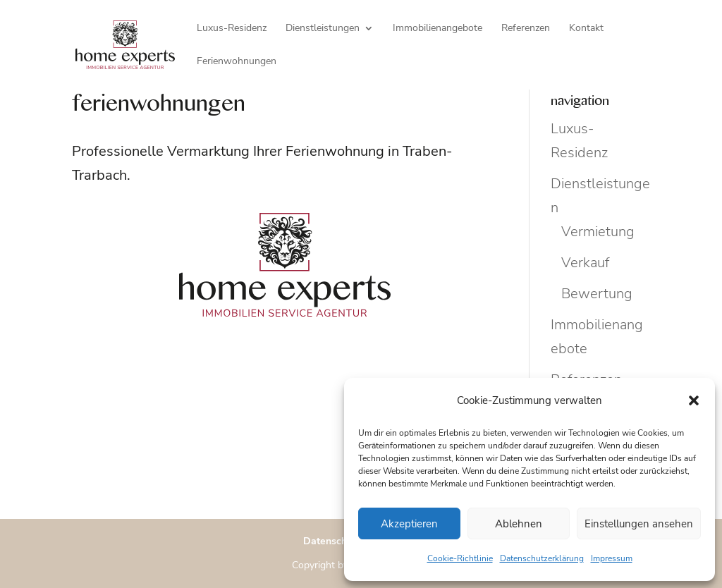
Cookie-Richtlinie (460, 558)
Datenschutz (332, 541)
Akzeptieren (409, 524)
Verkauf (585, 263)
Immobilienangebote (438, 29)
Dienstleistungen (323, 29)
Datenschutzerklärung (542, 558)
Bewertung (597, 294)
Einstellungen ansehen (639, 524)
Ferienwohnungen (237, 62)
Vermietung (598, 232)
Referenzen (526, 29)
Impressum (612, 558)
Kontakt (586, 29)
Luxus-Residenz (232, 29)
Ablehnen (519, 524)
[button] (694, 400)
